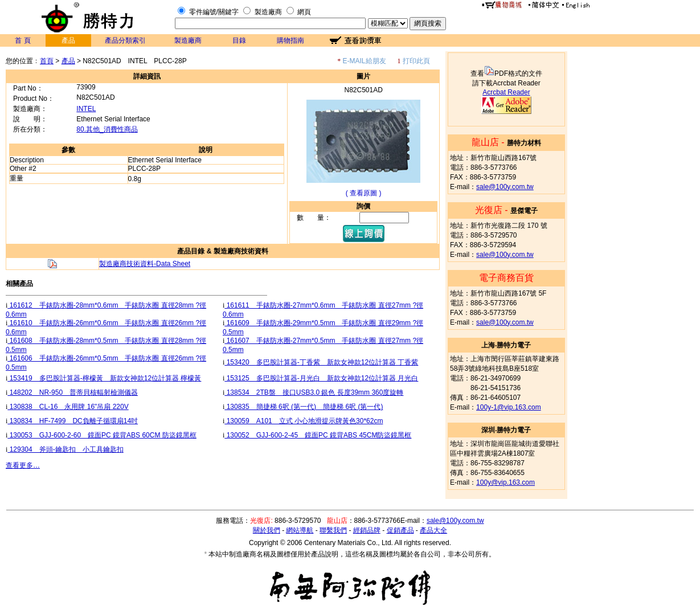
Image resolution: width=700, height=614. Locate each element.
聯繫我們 (333, 530)
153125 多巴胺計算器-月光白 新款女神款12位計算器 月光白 (321, 378)
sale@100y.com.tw (505, 187)
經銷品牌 (367, 530)
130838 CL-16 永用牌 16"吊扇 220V (68, 407)
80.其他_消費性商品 (107, 129)
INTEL (86, 109)
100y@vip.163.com (505, 482)
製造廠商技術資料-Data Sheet (145, 264)
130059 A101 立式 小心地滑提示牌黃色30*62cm (304, 421)
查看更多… (23, 465)
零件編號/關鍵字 (214, 12)
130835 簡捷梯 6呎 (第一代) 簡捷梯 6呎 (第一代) (304, 407)
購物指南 (290, 40)
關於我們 (267, 530)
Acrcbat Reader (506, 92)
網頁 (304, 12)
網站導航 (300, 530)
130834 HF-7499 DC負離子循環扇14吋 (73, 421)
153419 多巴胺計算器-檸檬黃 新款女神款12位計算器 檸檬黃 (104, 378)
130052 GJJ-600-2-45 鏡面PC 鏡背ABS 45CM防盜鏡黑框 (318, 435)
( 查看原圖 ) (364, 193)
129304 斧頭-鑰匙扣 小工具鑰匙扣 (65, 449)
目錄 (239, 40)
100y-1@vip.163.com (509, 407)
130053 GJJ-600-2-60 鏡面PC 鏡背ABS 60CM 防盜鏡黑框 (102, 435)
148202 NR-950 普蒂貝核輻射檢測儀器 (73, 392)
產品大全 (433, 530)
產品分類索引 (125, 40)
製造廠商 (268, 12)
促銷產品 (400, 530)
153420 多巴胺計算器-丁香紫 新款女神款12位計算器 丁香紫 (321, 362)
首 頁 (22, 40)
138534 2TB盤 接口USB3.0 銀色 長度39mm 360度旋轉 (314, 392)
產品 (68, 61)
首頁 (47, 61)
